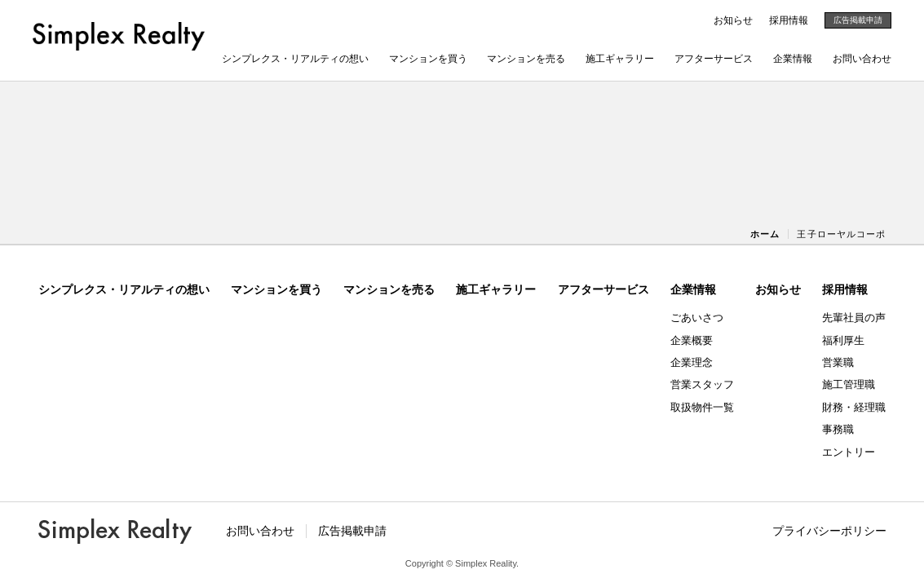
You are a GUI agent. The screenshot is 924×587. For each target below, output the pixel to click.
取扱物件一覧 (702, 407)
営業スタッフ (702, 384)
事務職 (838, 429)
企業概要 (692, 340)
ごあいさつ (697, 318)
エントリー (849, 452)
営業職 (838, 362)
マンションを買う (428, 59)
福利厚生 (843, 340)
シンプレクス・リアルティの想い (295, 59)
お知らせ (733, 20)
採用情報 (789, 20)
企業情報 (793, 59)
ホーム (765, 234)
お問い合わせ (862, 59)
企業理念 (692, 362)
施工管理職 (849, 384)
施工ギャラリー (620, 59)
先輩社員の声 (854, 318)
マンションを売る (526, 59)
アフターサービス (714, 59)
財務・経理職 (854, 407)
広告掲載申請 (858, 20)
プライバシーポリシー (829, 531)
